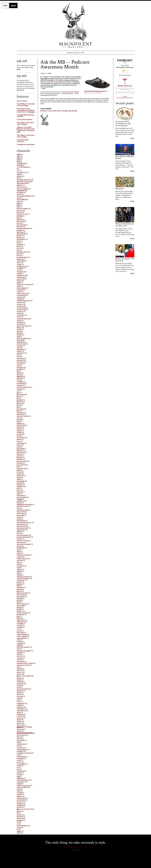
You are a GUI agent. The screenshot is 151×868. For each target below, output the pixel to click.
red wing (20, 627)
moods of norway (23, 541)
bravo (19, 255)
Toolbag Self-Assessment (26, 144)
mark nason (21, 513)
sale (18, 649)
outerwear (20, 580)
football (20, 382)
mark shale (21, 515)
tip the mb (20, 740)
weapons (20, 804)
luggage (19, 499)
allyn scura (21, 187)
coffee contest (22, 293)
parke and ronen (22, 593)
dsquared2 (21, 342)
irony (19, 441)
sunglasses (21, 703)
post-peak (20, 606)
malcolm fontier (22, 506)
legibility (20, 486)
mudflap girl (21, 548)
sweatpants (21, 709)
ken (18, 467)
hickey (19, 430)
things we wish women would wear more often (25, 733)
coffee (19, 292)
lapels (19, 479)
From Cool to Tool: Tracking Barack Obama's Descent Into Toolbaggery (26, 110)
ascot (19, 198)
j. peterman (21, 443)
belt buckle (21, 221)
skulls (19, 680)
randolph (20, 624)
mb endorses (21, 526)
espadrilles (21, 349)
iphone (19, 439)
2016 (18, 158)
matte (19, 517)
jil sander (20, 459)
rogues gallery (22, 638)
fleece (19, 375)
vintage (19, 793)
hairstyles (20, 413)
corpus (19, 313)
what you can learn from (25, 809)
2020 (18, 160)
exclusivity (21, 358)
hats (18, 418)
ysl (18, 829)
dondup (19, 340)
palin (18, 586)
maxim (19, 519)
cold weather (21, 295)
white (19, 811)
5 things (20, 165)
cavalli (19, 274)
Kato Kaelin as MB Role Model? (125, 157)
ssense (19, 694)
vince (19, 791)
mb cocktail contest (24, 523)
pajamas (20, 584)
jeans (19, 456)
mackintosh (21, 501)
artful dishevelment (24, 196)
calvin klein (21, 261)
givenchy (20, 402)
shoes (19, 672)
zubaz (19, 833)
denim (19, 328)
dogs (18, 337)
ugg (18, 777)
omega (19, 575)
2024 (18, 162)
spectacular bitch (23, 689)
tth (18, 769)
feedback (20, 369)
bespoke (20, 230)
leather (19, 485)
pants (19, 591)
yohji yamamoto (22, 826)
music (19, 551)
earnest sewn (21, 344)
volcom (19, 794)
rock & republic (22, 636)
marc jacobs (21, 512)
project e (20, 611)
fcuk (18, 366)
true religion (21, 764)
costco (19, 317)
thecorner (20, 729)
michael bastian (22, 528)
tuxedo (19, 773)
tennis (19, 723)
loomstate (20, 495)
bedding (20, 216)
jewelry (19, 458)
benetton (20, 227)
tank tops (20, 718)
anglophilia (21, 191)
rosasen (20, 642)
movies (19, 546)
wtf (18, 822)
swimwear (20, 714)
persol (19, 600)
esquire (19, 351)
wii (18, 813)
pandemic (20, 587)
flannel (19, 373)
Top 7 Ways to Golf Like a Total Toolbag (26, 136)
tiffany (19, 739)
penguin (20, 598)
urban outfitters (22, 787)
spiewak (20, 691)
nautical (20, 557)
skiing (19, 678)
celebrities (20, 275)
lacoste (19, 474)
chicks (19, 281)
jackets (19, 450)
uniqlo (19, 784)
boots (19, 248)
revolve (19, 631)
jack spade (20, 449)
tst (18, 768)
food (18, 380)
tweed (19, 775)
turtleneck (21, 771)
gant (18, 393)
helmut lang (21, 425)
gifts (18, 396)
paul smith (57, 111)
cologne (20, 299)
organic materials (23, 578)
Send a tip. (20, 90)
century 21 (21, 279)
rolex (19, 640)
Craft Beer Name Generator (23, 141)
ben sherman (21, 225)
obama (19, 571)
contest (20, 304)
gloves (19, 403)
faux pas (20, 364)
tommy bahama (22, 749)
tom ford (20, 748)
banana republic (22, 209)
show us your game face (25, 676)
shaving (19, 669)
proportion (21, 615)
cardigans (20, 268)
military (19, 532)
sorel (18, 687)
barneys (20, 212)
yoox (18, 828)
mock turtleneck (23, 535)
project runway (22, 613)
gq (18, 407)
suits (18, 702)
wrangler (20, 820)
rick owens (20, 633)
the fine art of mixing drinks (24, 727)
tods (18, 746)
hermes (19, 429)
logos (19, 494)
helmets (20, 423)
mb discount (21, 524)
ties (18, 737)
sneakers (20, 684)
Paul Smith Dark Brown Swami (95, 91)
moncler (20, 539)
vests (19, 789)
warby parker (21, 798)
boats (19, 241)
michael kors (21, 530)
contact (20, 302)
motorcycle (21, 542)
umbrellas (20, 778)
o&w (18, 568)
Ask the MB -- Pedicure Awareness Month (65, 64)
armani (19, 194)
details (19, 329)
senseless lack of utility (25, 663)
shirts (19, 670)
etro (18, 355)
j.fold (19, 447)
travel (19, 760)
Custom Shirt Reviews (24, 119)
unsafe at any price (23, 785)
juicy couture (21, 465)
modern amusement (24, 537)
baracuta (20, 210)
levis (18, 488)
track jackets (21, 757)
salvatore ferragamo (24, 651)
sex (18, 667)
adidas (19, 176)
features (20, 367)
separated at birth (23, 665)
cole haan (20, 297)
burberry (20, 259)
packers (19, 582)
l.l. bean (19, 472)
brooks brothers (22, 257)
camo (19, 263)
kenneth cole (21, 468)
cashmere (20, 272)
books (19, 246)
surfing (19, 705)
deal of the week (23, 326)
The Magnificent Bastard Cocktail (25, 116)
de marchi (20, 324)
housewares (21, 438)
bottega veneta (22, 252)
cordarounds (21, 310)
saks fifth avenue (23, 647)
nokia (19, 564)
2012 (18, 156)
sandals (65, 111)
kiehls (19, 470)
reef (18, 629)
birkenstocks (21, 234)
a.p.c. (18, 171)
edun (19, 348)
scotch (19, 660)
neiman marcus (22, 559)
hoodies (20, 434)
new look (20, 560)
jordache (20, 463)
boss (18, 250)
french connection (23, 387)
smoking (20, 682)
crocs (19, 320)
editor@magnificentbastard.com (125, 98)
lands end (20, 476)
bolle (18, 243)
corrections (21, 315)
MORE (132, 138)
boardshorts (21, 239)
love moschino (22, 497)
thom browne (21, 735)
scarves (19, 656)
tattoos (20, 721)
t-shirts (19, 716)
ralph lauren (21, 622)
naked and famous (23, 555)
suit (18, 700)
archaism (20, 192)
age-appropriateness (24, 180)
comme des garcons (24, 301)
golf (18, 405)
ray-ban (19, 625)
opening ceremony (23, 577)
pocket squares (22, 604)
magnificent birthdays (24, 504)
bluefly (19, 237)
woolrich (20, 817)
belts (18, 223)
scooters (20, 658)
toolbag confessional (24, 753)
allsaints (20, 185)
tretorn (19, 762)
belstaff (20, 219)
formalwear (21, 384)
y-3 (18, 824)
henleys (19, 427)
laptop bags (21, 481)
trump (19, 766)
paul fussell (21, 595)
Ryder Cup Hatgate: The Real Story (125, 260)
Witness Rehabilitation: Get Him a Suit (125, 225)
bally (18, 207)
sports (19, 693)
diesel (19, 331)
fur (18, 391)
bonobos (20, 245)
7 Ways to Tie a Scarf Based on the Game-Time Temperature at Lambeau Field (26, 130)
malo (18, 508)
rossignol (20, 643)
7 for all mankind (23, 167)
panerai (19, 589)
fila (18, 371)
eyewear (20, 360)
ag (18, 178)
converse (20, 306)
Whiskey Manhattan (125, 86)
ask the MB (21, 200)
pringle (19, 609)
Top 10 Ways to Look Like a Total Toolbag (26, 105)
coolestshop (21, 308)
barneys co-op (46, 111)
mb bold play (21, 521)
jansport (20, 454)
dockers (20, 335)
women (19, 815)
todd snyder (21, 744)
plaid (18, 602)
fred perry (20, 385)
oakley (19, 569)
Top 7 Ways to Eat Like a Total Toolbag (25, 123)
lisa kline (20, 492)
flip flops (20, 378)
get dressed (21, 394)
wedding (20, 805)
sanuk (19, 654)
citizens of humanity (24, 284)
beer (18, 218)
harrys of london (23, 416)
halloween (20, 414)
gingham (20, 400)
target (19, 720)
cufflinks (20, 322)
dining (19, 333)
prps (18, 616)
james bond (21, 452)
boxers (19, 254)
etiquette (20, 353)
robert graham (22, 634)
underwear (21, 782)
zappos (19, 831)
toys (18, 755)
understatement (23, 780)
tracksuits (20, 758)
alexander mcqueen (24, 182)
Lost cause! (74, 92)
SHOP (13, 5)
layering (20, 483)
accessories (21, 172)
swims (19, 712)
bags (18, 203)
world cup (20, 818)
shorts (19, 674)
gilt (18, 398)
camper (19, 265)
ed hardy (20, 346)
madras (19, 503)
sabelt (19, 645)
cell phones (21, 277)
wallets (19, 796)
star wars (20, 696)
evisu (19, 357)
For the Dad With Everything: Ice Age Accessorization (123, 124)
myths (19, 553)
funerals (20, 389)
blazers (19, 236)
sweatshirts (21, 711)
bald (18, 205)
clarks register (22, 288)
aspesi (19, 201)
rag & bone (21, 620)
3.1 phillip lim (21, 163)
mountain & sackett (24, 544)
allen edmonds (22, 183)
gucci (19, 411)
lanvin (19, 477)
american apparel (23, 189)
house (19, 436)
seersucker (21, 661)
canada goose (22, 266)
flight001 (20, 376)
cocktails (20, 290)
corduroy (20, 311)
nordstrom (21, 566)
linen (18, 490)
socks (19, 685)
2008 (18, 155)
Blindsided (120, 189)
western (20, 807)
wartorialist (21, 800)
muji (18, 550)
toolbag (19, 751)
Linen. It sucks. (22, 101)
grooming (73, 111)
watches (20, 802)
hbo (18, 422)
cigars (19, 283)
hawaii (19, 420)
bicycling (20, 232)
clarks (19, 286)
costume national (23, 319)
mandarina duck (22, 510)
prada (19, 607)
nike (18, 562)
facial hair (20, 362)
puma (19, 618)
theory (19, 731)
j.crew (19, 445)
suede (19, 698)
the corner (20, 725)
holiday (19, 432)
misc (18, 533)
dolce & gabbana (22, 339)
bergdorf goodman (23, 228)
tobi (18, 742)
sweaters (20, 707)
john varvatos (22, 461)
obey (18, 573)
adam (19, 174)
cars (18, 270)
